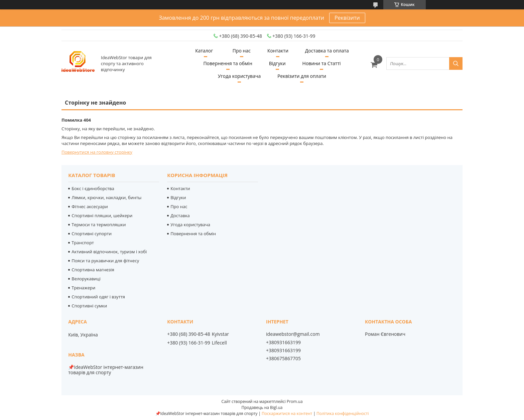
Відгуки (277, 63)
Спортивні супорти (92, 234)
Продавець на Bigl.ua (262, 407)
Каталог (204, 51)
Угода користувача (239, 76)
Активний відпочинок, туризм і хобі (109, 252)
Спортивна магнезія (93, 270)
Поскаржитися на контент (287, 413)
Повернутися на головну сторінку (97, 152)
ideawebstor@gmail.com (293, 334)
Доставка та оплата (327, 51)
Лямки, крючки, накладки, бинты (106, 197)
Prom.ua (295, 401)
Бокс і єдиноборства (93, 188)
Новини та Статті (322, 63)
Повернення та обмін (228, 63)
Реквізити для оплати (302, 76)
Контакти (278, 51)
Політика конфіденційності (343, 413)
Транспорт (83, 243)
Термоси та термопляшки (99, 225)
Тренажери (83, 288)
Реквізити (347, 18)
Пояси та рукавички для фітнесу (105, 261)
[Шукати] (456, 63)
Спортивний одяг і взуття (98, 297)
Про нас (242, 51)
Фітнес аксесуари (90, 206)
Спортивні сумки (89, 306)
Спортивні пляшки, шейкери (102, 216)
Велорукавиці (86, 279)
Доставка (180, 216)
